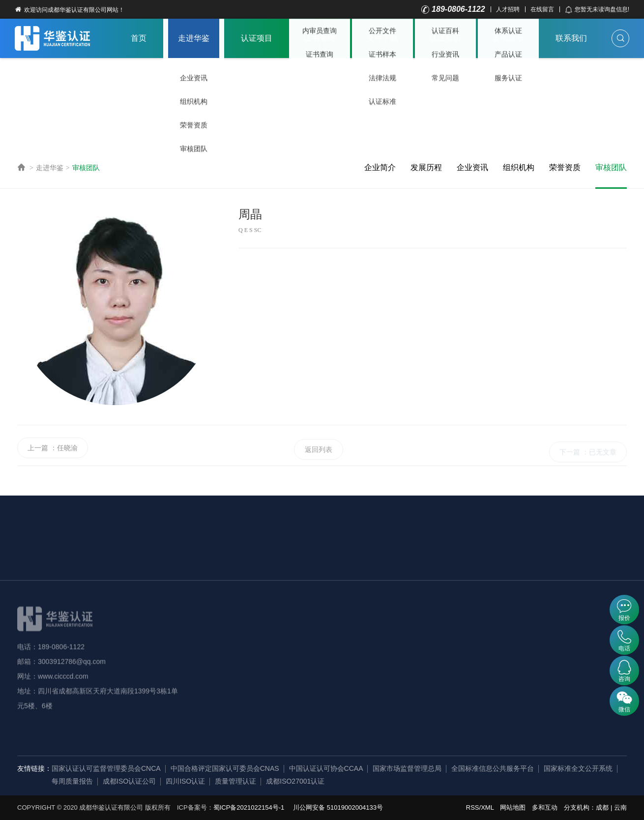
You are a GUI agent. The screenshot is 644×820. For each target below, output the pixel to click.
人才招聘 (508, 9)
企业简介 (380, 167)
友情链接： (34, 768)
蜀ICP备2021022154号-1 (249, 807)
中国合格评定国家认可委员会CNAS (225, 768)
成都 (602, 807)
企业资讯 (472, 167)
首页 (139, 38)
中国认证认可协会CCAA (326, 768)
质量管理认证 (235, 781)
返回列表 (319, 465)
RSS (473, 807)
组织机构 (519, 167)
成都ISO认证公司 (129, 781)
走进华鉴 (194, 38)
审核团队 (86, 168)
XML (487, 807)
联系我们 (571, 38)
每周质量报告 (72, 781)
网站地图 (513, 807)
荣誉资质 (565, 167)
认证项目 (257, 38)
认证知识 (445, 38)
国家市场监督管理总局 (407, 768)
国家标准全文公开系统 (578, 768)
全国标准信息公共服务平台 (493, 768)
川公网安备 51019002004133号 (338, 807)
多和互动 (545, 807)
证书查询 (320, 38)
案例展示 (508, 38)
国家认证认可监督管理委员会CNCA (106, 768)
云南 (620, 807)
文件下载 (382, 38)
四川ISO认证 (185, 781)
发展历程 (426, 167)
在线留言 (542, 9)
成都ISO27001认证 (295, 781)
